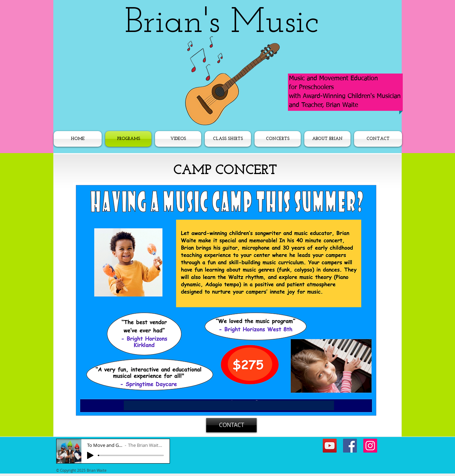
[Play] (90, 455)
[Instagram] (370, 446)
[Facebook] (350, 446)
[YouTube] (330, 446)
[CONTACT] (231, 425)
